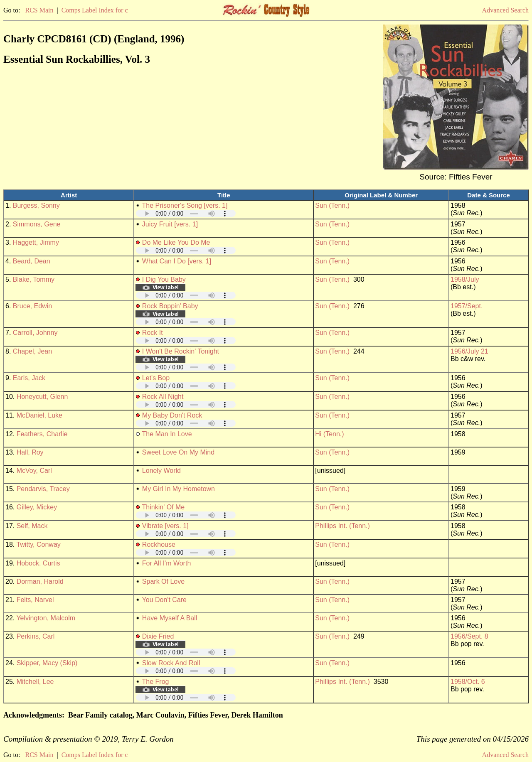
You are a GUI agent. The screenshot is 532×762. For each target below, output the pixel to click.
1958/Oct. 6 (468, 682)
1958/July (465, 279)
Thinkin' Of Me (164, 507)
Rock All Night (163, 397)
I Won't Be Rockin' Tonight (181, 351)
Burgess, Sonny (36, 205)
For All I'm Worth (166, 563)
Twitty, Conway (38, 544)
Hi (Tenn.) (329, 434)
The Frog (156, 682)
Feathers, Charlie (42, 434)
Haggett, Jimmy (36, 242)
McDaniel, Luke (39, 415)
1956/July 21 (469, 351)
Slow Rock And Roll (171, 663)
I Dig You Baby (164, 279)
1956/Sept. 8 (469, 636)
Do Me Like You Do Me (176, 242)
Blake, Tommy (34, 279)
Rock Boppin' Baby (170, 306)
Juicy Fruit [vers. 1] (170, 224)
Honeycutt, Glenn (42, 397)
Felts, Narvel (35, 600)
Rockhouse (159, 544)
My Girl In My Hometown (179, 489)
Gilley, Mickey (37, 507)
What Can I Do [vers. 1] (177, 261)
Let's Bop (156, 378)
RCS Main (39, 10)
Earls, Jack (29, 378)
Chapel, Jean (32, 351)
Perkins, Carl (36, 636)
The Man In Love (167, 434)
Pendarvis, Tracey (43, 489)
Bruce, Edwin (32, 306)
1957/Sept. (467, 306)
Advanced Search (505, 10)
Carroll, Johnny (35, 333)
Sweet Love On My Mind (178, 452)
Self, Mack (32, 526)
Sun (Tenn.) (332, 205)
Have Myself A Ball (170, 618)
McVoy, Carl (34, 471)
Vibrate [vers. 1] (165, 526)
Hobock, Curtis (38, 563)
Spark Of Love (163, 581)
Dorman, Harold (40, 581)
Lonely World (161, 471)
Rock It (153, 333)
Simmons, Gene (37, 224)
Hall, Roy (30, 452)
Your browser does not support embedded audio (186, 213)
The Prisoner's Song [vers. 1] (185, 205)
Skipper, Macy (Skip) (47, 663)
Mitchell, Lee (35, 682)
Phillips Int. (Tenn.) (342, 526)
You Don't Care (164, 600)
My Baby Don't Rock (172, 415)
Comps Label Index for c (95, 10)
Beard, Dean (32, 261)
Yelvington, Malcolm (46, 618)
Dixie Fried (158, 636)
